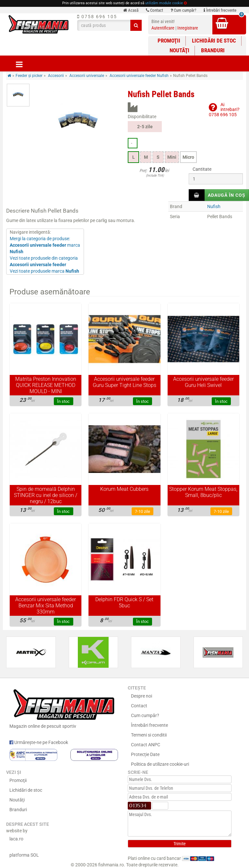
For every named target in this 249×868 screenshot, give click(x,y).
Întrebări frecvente (220, 10)
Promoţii (169, 41)
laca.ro (16, 839)
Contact (154, 10)
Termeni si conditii (149, 735)
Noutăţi (179, 50)
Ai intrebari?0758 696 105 (224, 110)
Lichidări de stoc (214, 41)
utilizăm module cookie (164, 3)
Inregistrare (188, 28)
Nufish (214, 206)
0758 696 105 (97, 17)
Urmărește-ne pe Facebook (39, 742)
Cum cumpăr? (183, 10)
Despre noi (142, 696)
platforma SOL (24, 855)
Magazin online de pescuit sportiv (64, 708)
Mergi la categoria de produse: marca (45, 245)
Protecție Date (145, 754)
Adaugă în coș (227, 195)
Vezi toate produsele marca (44, 271)
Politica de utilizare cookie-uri (160, 764)
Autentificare (163, 28)
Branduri (213, 50)
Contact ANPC (146, 745)
